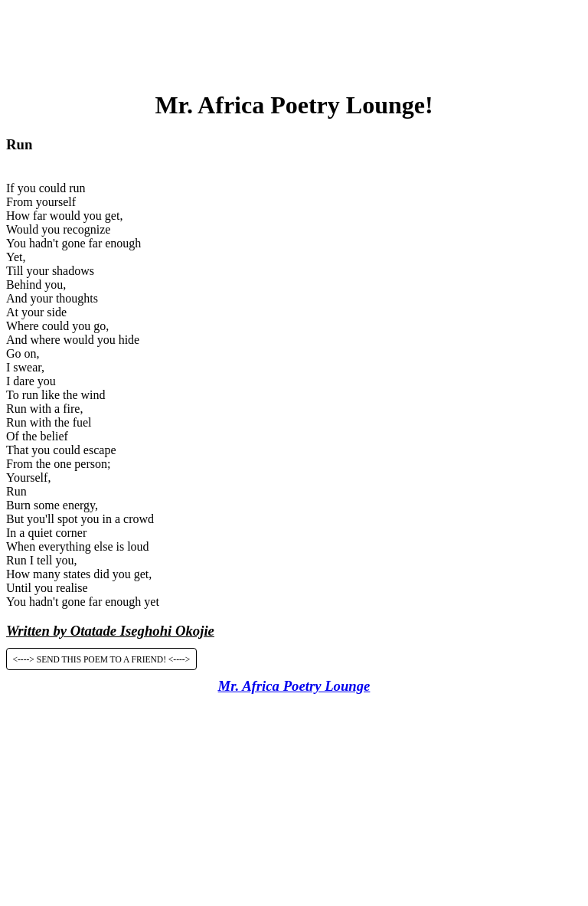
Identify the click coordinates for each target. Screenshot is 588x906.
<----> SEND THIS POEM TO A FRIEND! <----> (102, 659)
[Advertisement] (294, 41)
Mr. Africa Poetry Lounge (294, 686)
